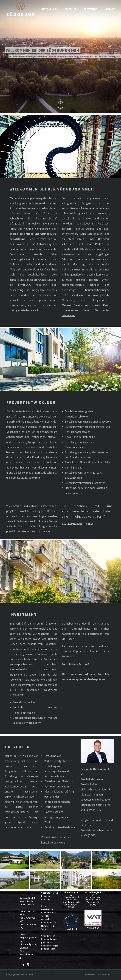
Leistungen (68, 315)
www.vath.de (93, 928)
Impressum (90, 975)
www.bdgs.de (71, 929)
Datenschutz (104, 975)
